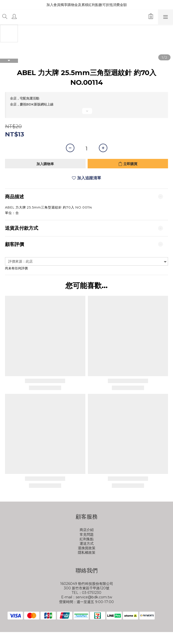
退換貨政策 (87, 548)
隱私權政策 (87, 552)
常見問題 (87, 535)
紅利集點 (87, 539)
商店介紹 (87, 530)
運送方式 (87, 543)
